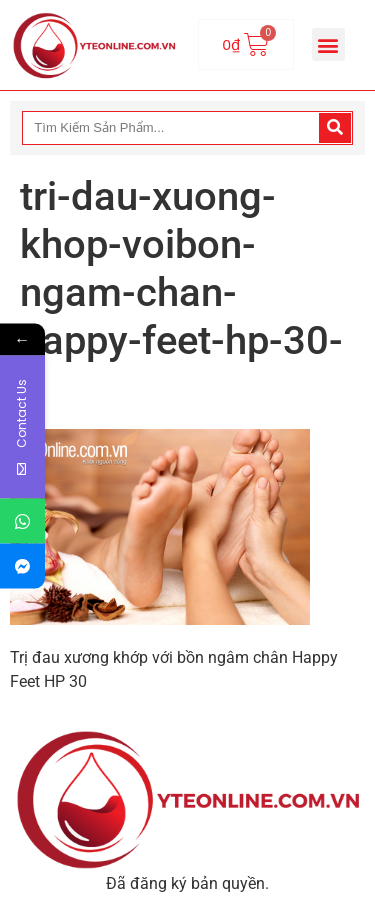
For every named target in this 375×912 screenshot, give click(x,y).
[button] (328, 44)
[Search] (335, 128)
